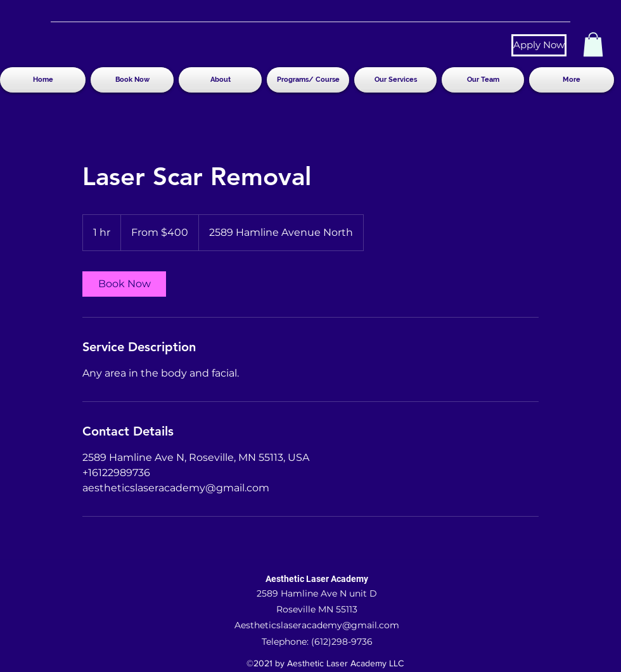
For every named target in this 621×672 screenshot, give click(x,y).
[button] (593, 44)
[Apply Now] (539, 45)
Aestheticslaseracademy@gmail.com (317, 625)
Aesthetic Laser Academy (317, 579)
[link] (124, 284)
